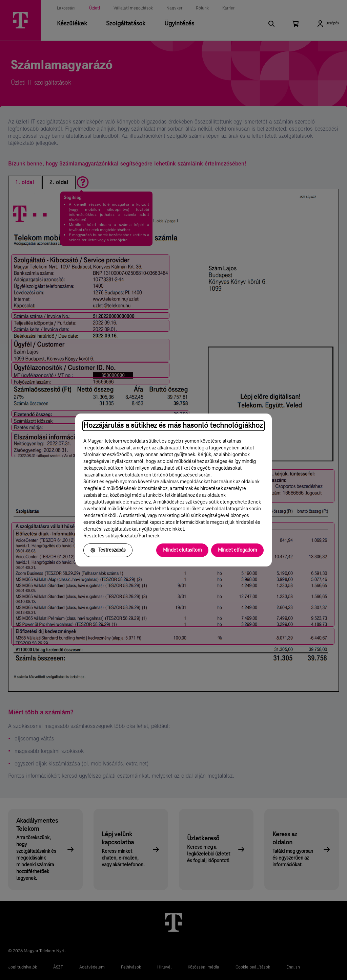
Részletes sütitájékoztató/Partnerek (121, 536)
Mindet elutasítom (182, 550)
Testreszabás (108, 550)
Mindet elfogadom (237, 550)
